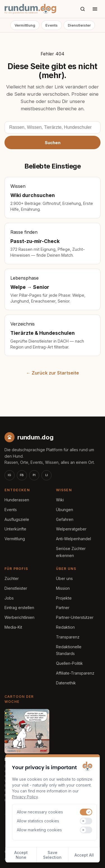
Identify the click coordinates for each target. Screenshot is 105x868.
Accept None (21, 855)
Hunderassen (17, 500)
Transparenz (68, 637)
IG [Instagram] (10, 475)
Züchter (12, 578)
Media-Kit (13, 627)
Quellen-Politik (69, 663)
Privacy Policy (25, 797)
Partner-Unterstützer (75, 617)
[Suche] (83, 9)
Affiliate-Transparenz (75, 673)
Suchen (53, 143)
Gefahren (65, 519)
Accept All (84, 855)
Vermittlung (25, 25)
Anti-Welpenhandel (73, 539)
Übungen (65, 510)
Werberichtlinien (19, 617)
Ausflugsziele (17, 519)
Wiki (60, 500)
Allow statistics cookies (38, 821)
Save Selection (52, 855)
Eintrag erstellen (19, 608)
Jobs (9, 598)
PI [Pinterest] (34, 475)
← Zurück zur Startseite (53, 373)
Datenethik (66, 683)
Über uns (64, 578)
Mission (63, 588)
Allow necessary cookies (40, 812)
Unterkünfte (15, 529)
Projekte (64, 598)
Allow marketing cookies (39, 830)
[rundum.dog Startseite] (30, 9)
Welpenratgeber (71, 529)
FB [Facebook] (22, 475)
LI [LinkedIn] (47, 475)
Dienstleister (79, 25)
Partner (63, 608)
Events (52, 25)
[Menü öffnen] (95, 9)
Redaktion (65, 627)
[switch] (86, 812)
